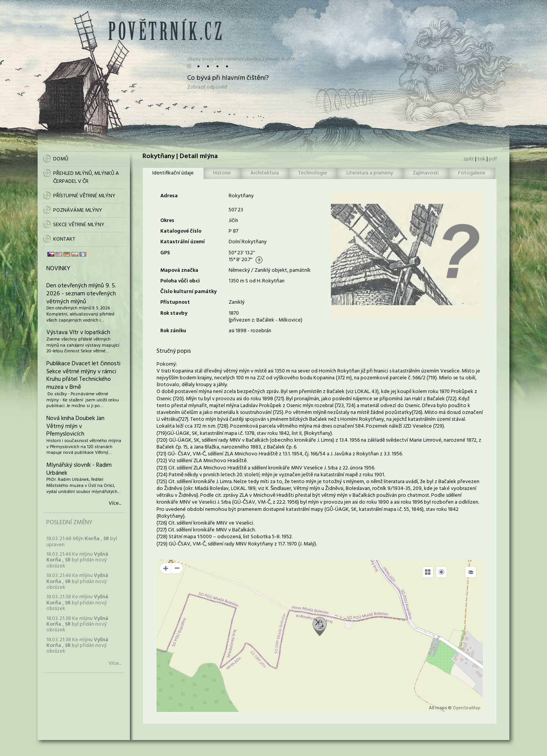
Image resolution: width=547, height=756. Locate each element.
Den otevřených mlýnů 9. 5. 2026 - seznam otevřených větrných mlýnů (81, 294)
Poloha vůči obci (180, 281)
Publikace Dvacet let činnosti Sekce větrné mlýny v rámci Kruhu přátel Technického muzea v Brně (83, 376)
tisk (481, 159)
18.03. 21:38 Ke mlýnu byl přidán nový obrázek (77, 603)
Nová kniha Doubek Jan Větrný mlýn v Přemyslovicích (75, 426)
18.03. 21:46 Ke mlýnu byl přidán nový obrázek (77, 560)
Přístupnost (175, 302)
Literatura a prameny (370, 173)
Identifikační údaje (173, 173)
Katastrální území (183, 242)
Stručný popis (174, 351)
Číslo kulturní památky (188, 292)
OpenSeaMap (467, 708)
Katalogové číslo (181, 231)
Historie (222, 173)
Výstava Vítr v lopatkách (78, 333)
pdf (493, 159)
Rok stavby (174, 313)
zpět (469, 159)
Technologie (313, 173)
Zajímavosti (426, 173)
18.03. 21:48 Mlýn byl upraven (82, 542)
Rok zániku (173, 331)
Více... (115, 504)
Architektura (265, 173)
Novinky (58, 269)
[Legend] (471, 572)
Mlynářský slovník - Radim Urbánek (79, 469)
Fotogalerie (472, 173)
